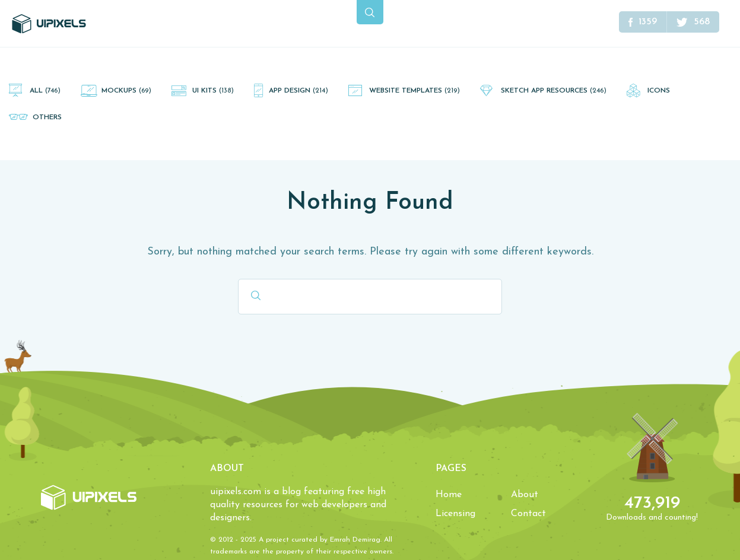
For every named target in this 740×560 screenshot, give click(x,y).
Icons (659, 91)
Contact (528, 514)
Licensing (455, 514)
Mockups (126, 91)
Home (449, 495)
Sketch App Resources (554, 91)
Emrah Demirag (355, 540)
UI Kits (213, 91)
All (45, 91)
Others (47, 117)
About (525, 495)
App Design (298, 91)
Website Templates (415, 91)
